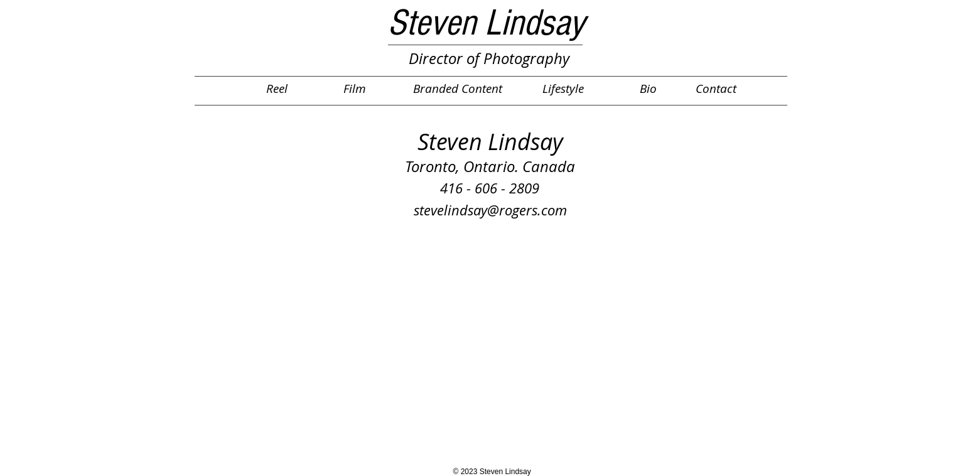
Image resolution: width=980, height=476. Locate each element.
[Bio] (649, 89)
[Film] (355, 89)
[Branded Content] (458, 89)
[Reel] (277, 89)
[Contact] (716, 89)
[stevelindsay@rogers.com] (490, 210)
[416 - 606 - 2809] (490, 189)
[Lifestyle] (563, 89)
